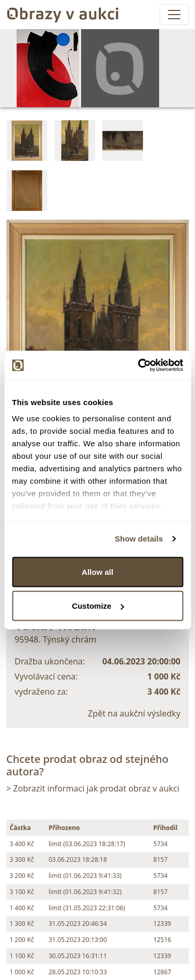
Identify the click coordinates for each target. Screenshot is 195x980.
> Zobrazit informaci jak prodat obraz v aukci (93, 788)
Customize (98, 606)
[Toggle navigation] (174, 15)
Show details (139, 539)
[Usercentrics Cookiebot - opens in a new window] (139, 366)
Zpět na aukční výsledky (134, 713)
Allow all (97, 571)
